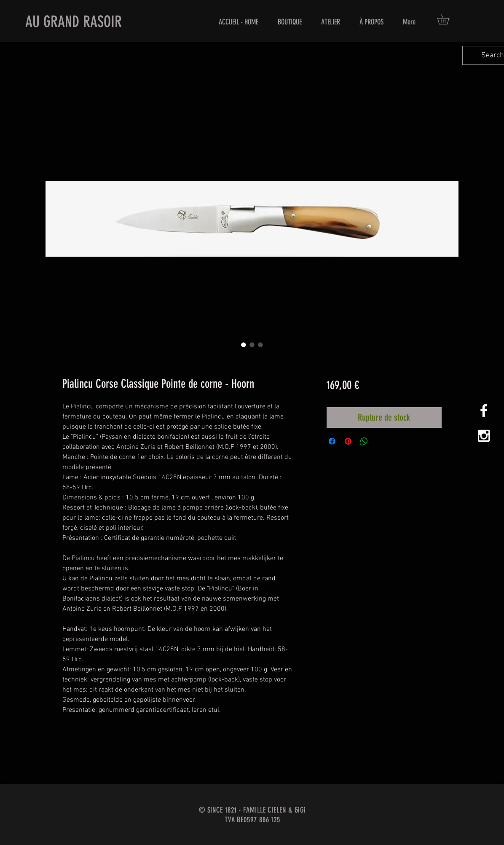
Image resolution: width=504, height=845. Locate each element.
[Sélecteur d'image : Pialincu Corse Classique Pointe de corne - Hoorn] (244, 345)
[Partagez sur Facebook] (332, 441)
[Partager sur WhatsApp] (364, 441)
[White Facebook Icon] (484, 410)
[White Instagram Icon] (484, 436)
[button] (448, 19)
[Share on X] (380, 441)
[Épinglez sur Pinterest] (348, 441)
